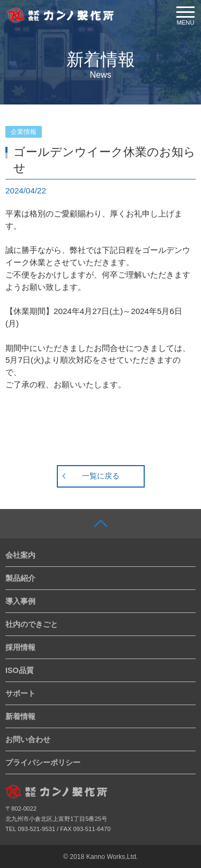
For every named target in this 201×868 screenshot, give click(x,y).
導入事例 (20, 601)
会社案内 (20, 555)
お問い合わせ (28, 739)
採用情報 (20, 647)
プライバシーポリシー (43, 762)
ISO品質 (20, 670)
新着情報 (20, 716)
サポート (20, 693)
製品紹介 (20, 578)
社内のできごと (32, 624)
